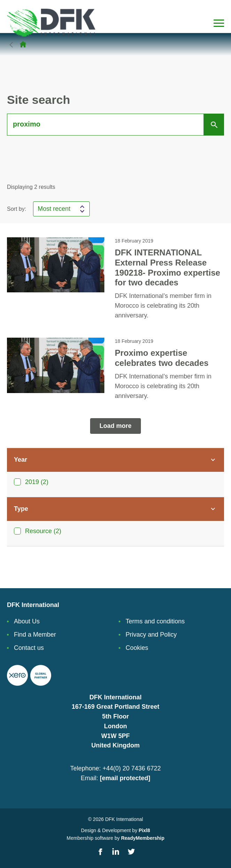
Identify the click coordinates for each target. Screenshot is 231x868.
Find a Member (35, 635)
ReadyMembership (143, 838)
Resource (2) (43, 531)
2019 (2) (37, 482)
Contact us (29, 648)
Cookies (137, 648)
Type (21, 509)
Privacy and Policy (151, 635)
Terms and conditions (155, 621)
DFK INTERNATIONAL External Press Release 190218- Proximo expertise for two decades (168, 267)
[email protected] (125, 778)
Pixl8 (145, 830)
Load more (115, 426)
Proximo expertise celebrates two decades (162, 358)
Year (21, 460)
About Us (27, 621)
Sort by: (17, 209)
